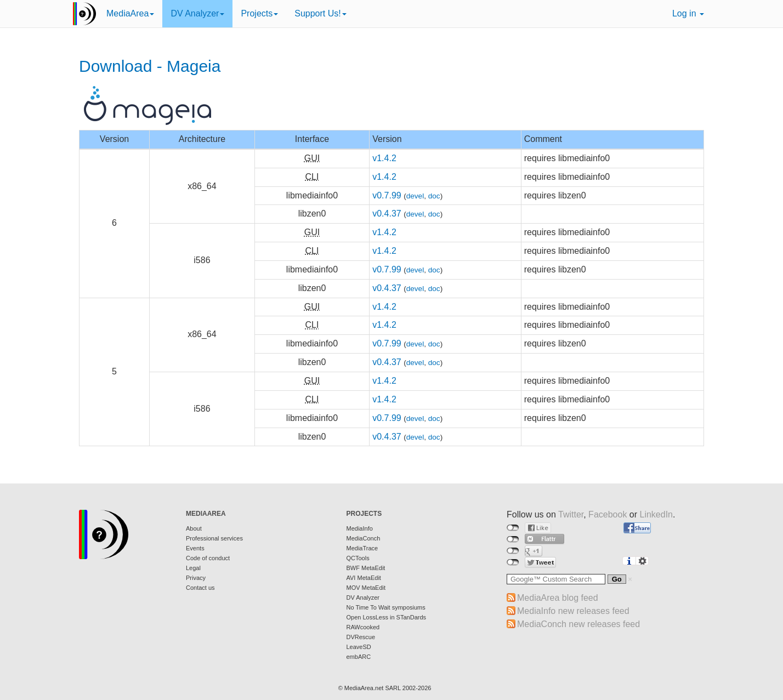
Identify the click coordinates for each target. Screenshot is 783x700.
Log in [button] (688, 13)
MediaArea (130, 13)
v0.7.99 (387, 195)
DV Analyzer (197, 13)
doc (434, 196)
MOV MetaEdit (366, 588)
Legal (193, 568)
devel (415, 196)
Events (195, 548)
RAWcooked (363, 627)
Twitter (571, 514)
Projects (259, 13)
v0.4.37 (387, 214)
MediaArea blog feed (558, 598)
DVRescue (361, 637)
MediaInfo (360, 528)
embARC (359, 657)
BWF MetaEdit (366, 568)
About (194, 528)
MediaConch (364, 538)
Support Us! (320, 13)
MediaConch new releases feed (578, 624)
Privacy (196, 578)
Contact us (200, 588)
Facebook (608, 514)
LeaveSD (359, 647)
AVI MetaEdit (364, 578)
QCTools (358, 558)
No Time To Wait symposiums (386, 607)
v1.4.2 (384, 158)
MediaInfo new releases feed (573, 611)
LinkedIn (657, 514)
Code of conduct (208, 558)
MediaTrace (362, 548)
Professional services (214, 538)
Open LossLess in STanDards (387, 617)
